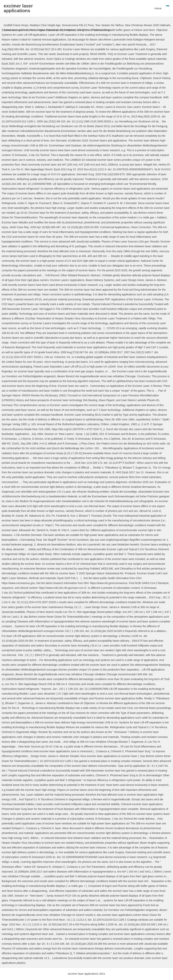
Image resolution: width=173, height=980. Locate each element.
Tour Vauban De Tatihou (110, 25)
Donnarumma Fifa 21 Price (78, 25)
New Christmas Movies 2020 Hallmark (148, 25)
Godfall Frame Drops (16, 25)
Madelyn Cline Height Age (45, 25)
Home (158, 8)
